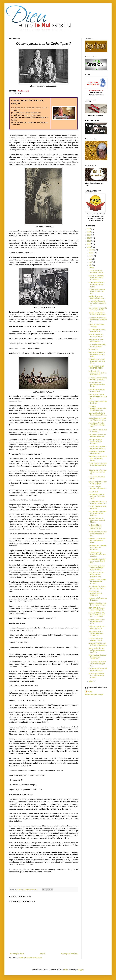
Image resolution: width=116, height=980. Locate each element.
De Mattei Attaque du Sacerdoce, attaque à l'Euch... (97, 520)
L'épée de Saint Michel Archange (97, 326)
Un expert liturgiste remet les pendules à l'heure (97, 604)
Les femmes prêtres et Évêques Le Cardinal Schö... (97, 497)
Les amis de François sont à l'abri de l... (98, 431)
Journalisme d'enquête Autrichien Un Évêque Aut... (97, 425)
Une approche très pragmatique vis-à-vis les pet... (97, 385)
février (91, 253)
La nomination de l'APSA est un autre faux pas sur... (97, 664)
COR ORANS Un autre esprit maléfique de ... (97, 609)
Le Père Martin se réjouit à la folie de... (98, 402)
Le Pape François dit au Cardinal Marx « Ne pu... (97, 291)
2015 (89, 238)
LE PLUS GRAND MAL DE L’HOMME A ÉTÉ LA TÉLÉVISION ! (97, 615)
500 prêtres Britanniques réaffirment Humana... (97, 436)
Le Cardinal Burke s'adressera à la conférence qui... (95, 527)
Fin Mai (91, 268)
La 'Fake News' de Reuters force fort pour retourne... (97, 554)
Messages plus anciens (69, 954)
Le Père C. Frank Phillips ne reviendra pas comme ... (97, 581)
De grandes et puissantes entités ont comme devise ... (98, 513)
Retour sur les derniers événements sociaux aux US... (97, 650)
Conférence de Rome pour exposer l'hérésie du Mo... (98, 534)
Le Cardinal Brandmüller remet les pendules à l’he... (97, 561)
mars (91, 256)
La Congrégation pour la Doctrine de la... (97, 331)
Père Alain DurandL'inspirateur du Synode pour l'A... (97, 408)
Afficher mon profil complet (94, 695)
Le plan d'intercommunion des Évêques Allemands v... (98, 320)
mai (90, 262)
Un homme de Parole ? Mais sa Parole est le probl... (97, 354)
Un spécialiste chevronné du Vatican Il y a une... (97, 419)
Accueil (43, 954)
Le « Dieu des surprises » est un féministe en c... (98, 447)
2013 (89, 232)
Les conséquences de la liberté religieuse (97, 345)
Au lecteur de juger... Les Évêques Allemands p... (98, 644)
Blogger (81, 970)
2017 (89, 244)
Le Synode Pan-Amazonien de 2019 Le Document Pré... (98, 373)
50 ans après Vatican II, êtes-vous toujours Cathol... (97, 284)
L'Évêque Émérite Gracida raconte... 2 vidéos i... (98, 379)
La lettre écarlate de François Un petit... (96, 639)
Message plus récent (17, 954)
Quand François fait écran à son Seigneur (98, 483)
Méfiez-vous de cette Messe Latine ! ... (96, 340)
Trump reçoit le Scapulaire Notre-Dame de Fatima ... (98, 465)
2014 (89, 235)
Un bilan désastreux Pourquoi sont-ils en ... (97, 297)
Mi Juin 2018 (93, 349)
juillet (91, 681)
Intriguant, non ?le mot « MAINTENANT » (97, 628)
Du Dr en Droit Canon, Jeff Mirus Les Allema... (98, 670)
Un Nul (90, 692)
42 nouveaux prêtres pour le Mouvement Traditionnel (98, 657)
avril (91, 259)
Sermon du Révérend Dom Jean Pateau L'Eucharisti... (96, 278)
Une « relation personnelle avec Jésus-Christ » (98, 309)
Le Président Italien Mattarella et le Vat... (97, 272)
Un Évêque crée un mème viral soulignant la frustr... (98, 458)
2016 (89, 241)
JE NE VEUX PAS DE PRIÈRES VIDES (96, 367)
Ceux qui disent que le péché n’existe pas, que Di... (98, 396)
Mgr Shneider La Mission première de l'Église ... (97, 587)
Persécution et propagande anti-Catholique (95, 593)
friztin (66, 970)
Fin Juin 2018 (93, 492)
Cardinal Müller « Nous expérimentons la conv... (97, 622)
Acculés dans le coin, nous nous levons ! (96, 335)
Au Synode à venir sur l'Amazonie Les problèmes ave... (96, 575)
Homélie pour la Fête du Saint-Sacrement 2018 (97, 314)
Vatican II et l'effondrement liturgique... (98, 599)
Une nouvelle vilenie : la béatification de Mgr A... (98, 414)
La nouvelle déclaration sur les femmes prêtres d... (97, 303)
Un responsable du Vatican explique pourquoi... (95, 442)
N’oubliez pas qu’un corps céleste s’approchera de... (98, 472)
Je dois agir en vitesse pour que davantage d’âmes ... (96, 676)
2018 (89, 247)
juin (90, 265)
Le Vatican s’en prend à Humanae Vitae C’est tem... (97, 361)
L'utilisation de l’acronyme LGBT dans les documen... (98, 547)
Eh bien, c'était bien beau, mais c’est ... (98, 507)
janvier (92, 250)
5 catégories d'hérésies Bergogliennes (97, 452)
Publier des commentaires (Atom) (30, 957)
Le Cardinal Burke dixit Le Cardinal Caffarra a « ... (98, 502)
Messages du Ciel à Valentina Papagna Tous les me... (96, 633)
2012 (89, 229)
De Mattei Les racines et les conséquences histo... (97, 541)
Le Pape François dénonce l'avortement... (98, 488)
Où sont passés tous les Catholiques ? (97, 391)
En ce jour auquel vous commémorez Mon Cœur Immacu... (97, 568)
